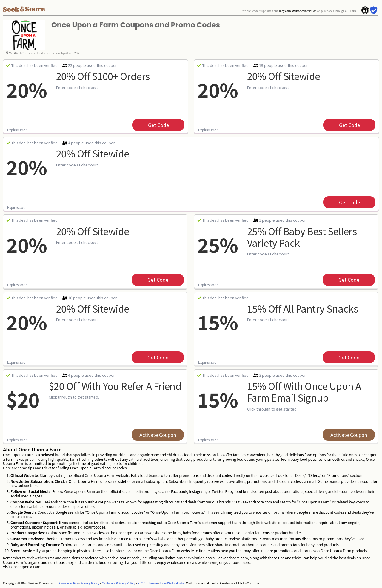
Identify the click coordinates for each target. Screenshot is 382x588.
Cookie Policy (69, 583)
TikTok (240, 583)
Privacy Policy (90, 583)
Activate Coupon (158, 435)
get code (158, 125)
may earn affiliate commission (298, 11)
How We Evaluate (172, 583)
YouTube (253, 583)
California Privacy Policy (118, 583)
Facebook (226, 583)
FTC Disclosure (148, 583)
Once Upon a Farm (26, 567)
